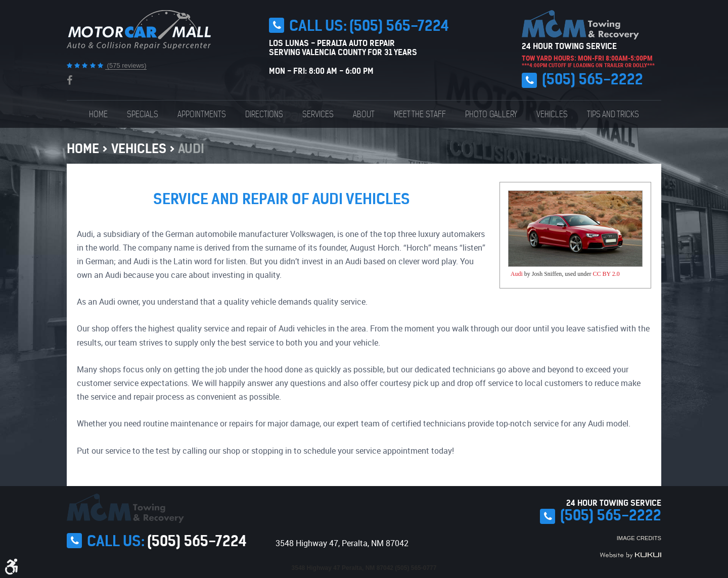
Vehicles (552, 114)
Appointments (202, 114)
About (364, 114)
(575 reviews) (126, 65)
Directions (264, 114)
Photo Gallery (491, 114)
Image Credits (639, 538)
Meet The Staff (420, 114)
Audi (191, 149)
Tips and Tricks (613, 114)
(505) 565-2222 (593, 79)
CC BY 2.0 (606, 274)
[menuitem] (98, 114)
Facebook (70, 80)
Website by (630, 555)
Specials (143, 114)
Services (318, 114)
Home (98, 114)
